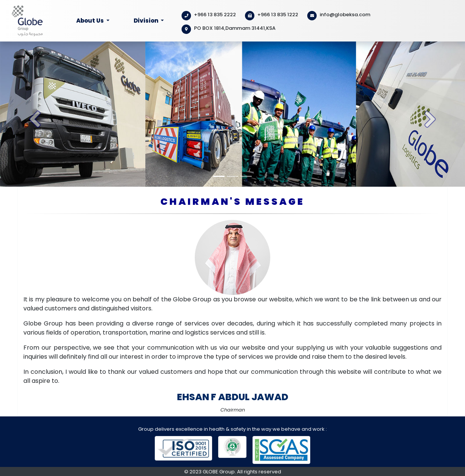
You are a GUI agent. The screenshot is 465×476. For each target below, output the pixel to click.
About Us (91, 21)
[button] (35, 114)
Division (147, 21)
